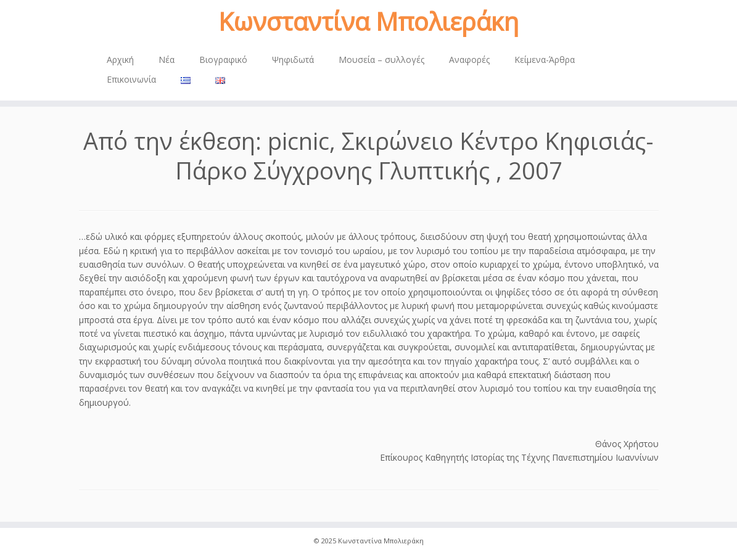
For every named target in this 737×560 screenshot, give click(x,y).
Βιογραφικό (223, 60)
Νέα (167, 60)
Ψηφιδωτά (293, 60)
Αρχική (120, 60)
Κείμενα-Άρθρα (545, 60)
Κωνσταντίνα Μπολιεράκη (368, 22)
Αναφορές (469, 60)
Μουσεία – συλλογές (381, 60)
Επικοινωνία (131, 79)
